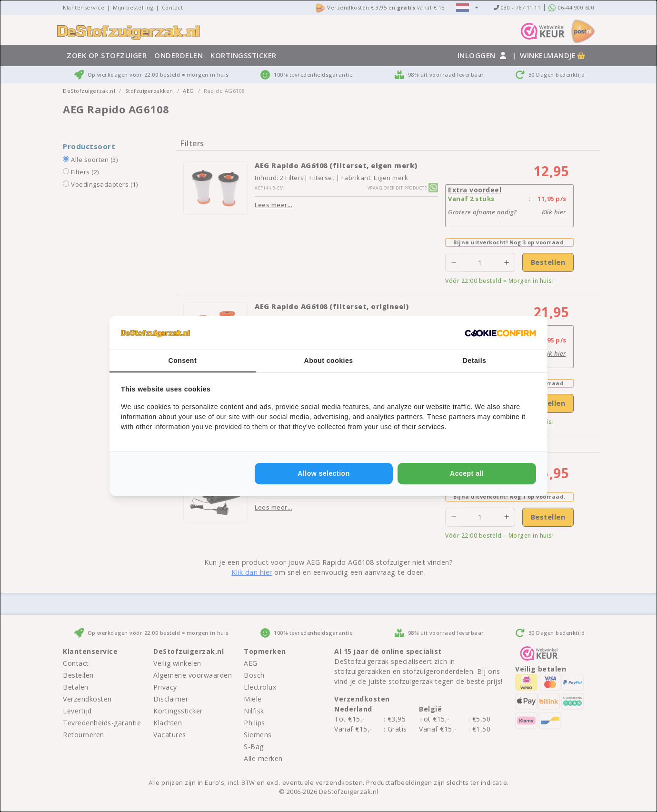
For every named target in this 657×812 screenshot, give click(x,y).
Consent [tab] (183, 361)
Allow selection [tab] (324, 473)
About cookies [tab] (329, 361)
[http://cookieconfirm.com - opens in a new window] (500, 333)
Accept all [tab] (467, 473)
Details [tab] (474, 361)
